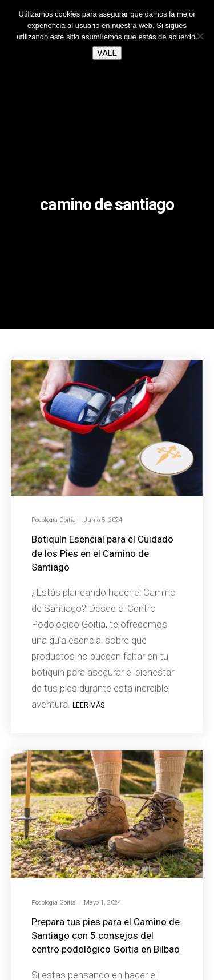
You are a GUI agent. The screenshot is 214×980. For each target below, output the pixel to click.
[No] (200, 36)
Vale (107, 53)
